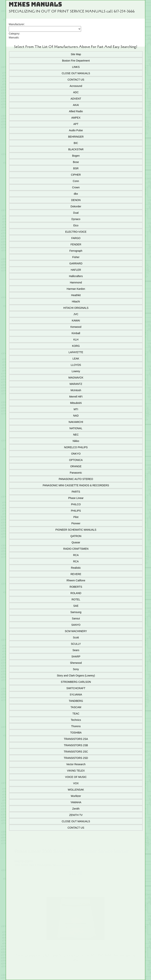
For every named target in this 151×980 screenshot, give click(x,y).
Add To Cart (75, 881)
